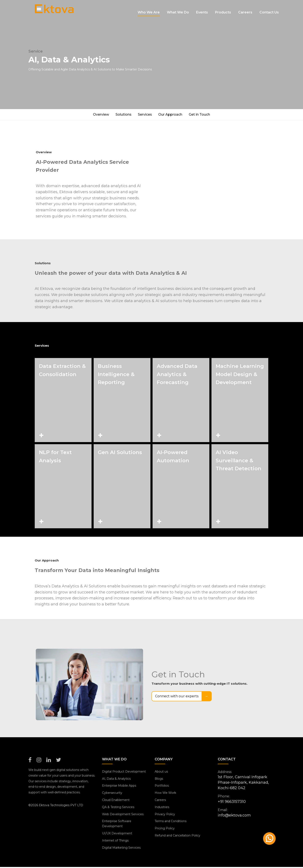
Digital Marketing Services (121, 848)
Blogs (159, 779)
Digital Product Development (124, 772)
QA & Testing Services (118, 808)
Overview (97, 115)
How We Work (165, 794)
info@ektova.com (234, 816)
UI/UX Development (117, 834)
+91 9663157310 (232, 802)
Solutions (121, 115)
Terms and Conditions (171, 822)
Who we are (149, 9)
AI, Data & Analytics (116, 779)
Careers (245, 9)
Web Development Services (123, 815)
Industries (162, 808)
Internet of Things (115, 841)
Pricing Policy (165, 829)
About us (161, 772)
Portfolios (162, 787)
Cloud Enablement (116, 801)
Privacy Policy (165, 815)
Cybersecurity (112, 794)
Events (202, 9)
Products (223, 9)
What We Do (178, 9)
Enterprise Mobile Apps (119, 787)
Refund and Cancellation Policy (177, 836)
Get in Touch (203, 115)
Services (145, 115)
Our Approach (172, 115)
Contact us (269, 9)
